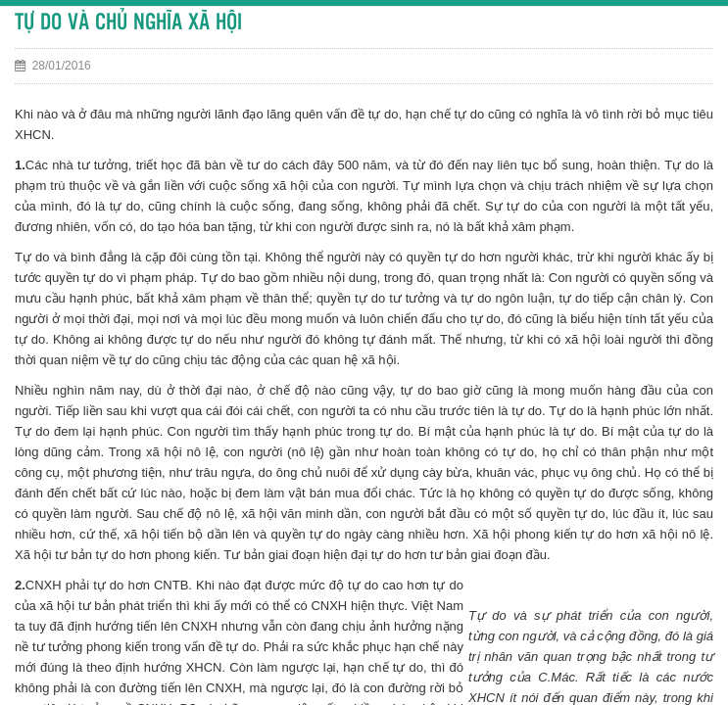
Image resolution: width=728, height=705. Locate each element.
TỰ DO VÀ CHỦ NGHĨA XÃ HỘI (128, 23)
